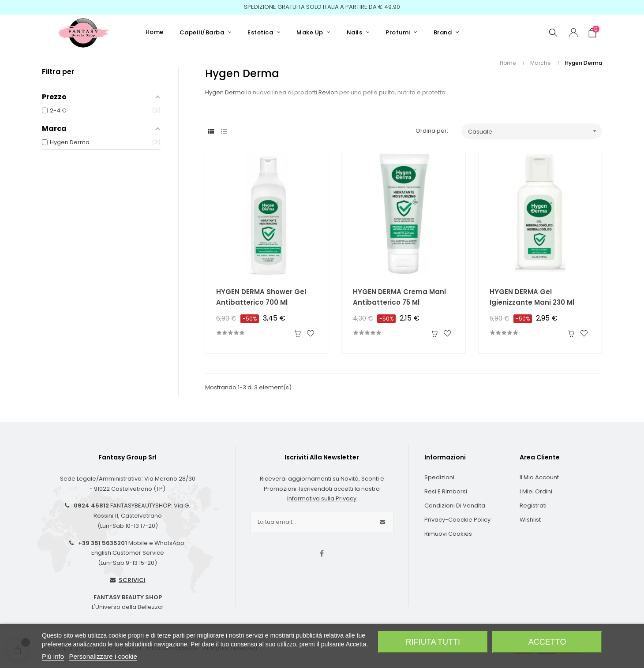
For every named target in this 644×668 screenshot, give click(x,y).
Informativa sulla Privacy (322, 498)
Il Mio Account (539, 477)
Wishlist (530, 520)
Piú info (53, 656)
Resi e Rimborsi (446, 491)
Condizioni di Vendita (455, 506)
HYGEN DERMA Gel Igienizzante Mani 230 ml (532, 297)
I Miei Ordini (536, 491)
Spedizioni (439, 477)
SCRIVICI (132, 580)
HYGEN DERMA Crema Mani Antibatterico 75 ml (399, 297)
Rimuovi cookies (448, 534)
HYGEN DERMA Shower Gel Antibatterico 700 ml (261, 297)
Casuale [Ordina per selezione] (535, 131)
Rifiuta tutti (433, 642)
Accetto (547, 642)
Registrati (533, 506)
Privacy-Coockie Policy (457, 520)
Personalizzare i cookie (103, 656)
